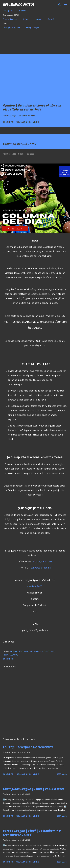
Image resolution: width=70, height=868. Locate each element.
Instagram (8, 11)
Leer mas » (62, 774)
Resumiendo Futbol (19, 4)
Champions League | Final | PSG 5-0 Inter (34, 789)
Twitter (22, 11)
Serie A (51, 19)
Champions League (11, 27)
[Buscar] (59, 4)
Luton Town (48, 651)
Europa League (33, 27)
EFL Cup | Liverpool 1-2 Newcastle (28, 747)
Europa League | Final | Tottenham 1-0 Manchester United (32, 833)
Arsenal (14, 651)
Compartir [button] (8, 122)
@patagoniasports (43, 561)
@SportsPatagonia (41, 568)
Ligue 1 (26, 19)
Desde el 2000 (35, 586)
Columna (24, 651)
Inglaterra (35, 651)
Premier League (10, 19)
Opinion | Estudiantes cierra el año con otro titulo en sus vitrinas (32, 107)
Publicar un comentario (27, 122)
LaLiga (39, 19)
